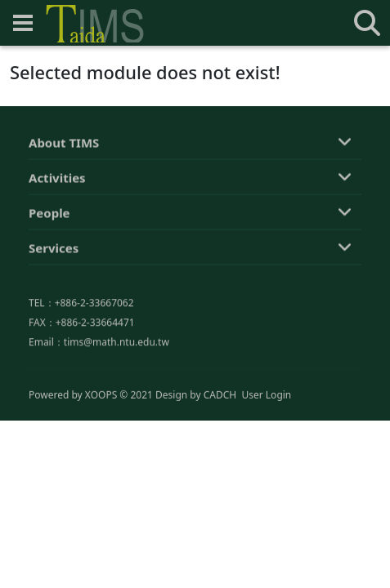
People (49, 216)
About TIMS (64, 145)
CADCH (220, 396)
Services (54, 251)
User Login (266, 396)
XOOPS (101, 396)
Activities (57, 180)
